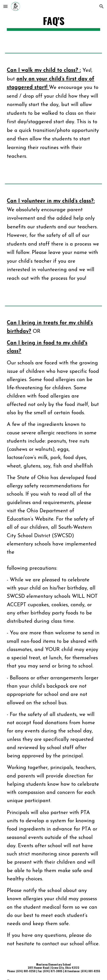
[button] (5, 6)
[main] (53, 23)
